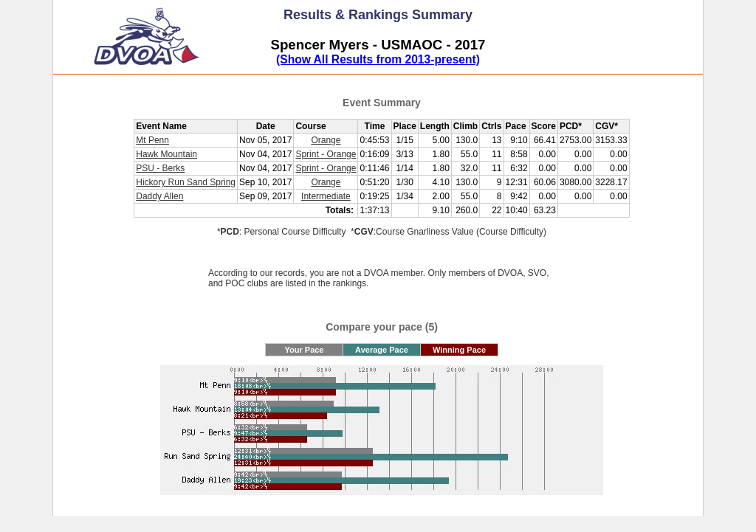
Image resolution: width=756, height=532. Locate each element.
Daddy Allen (159, 196)
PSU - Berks (160, 168)
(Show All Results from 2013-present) (378, 59)
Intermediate (326, 196)
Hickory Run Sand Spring (186, 182)
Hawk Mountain (166, 154)
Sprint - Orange (326, 154)
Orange (326, 140)
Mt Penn (152, 140)
